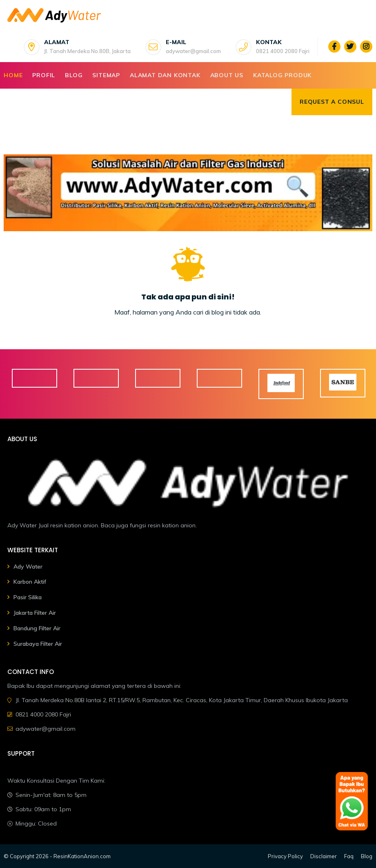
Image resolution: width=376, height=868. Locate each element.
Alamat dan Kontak (165, 75)
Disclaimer (324, 856)
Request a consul (332, 102)
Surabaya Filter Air (38, 644)
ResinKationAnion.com (82, 856)
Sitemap (106, 75)
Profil (44, 75)
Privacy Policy (285, 856)
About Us (227, 75)
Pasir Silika (28, 597)
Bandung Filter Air (37, 628)
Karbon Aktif (30, 582)
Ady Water (28, 567)
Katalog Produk (282, 75)
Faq (349, 856)
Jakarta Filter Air (35, 613)
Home (13, 75)
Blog (74, 75)
